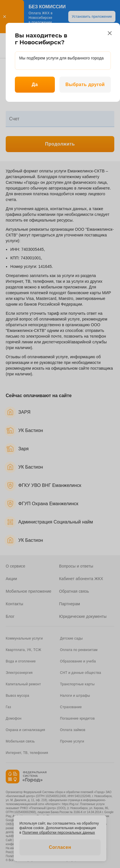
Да (35, 84)
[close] (110, 33)
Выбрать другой (85, 84)
